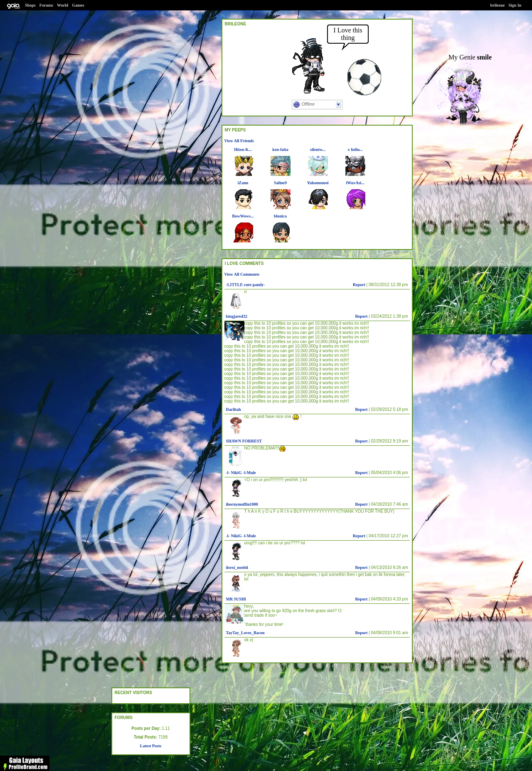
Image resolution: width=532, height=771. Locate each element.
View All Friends (239, 141)
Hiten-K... (243, 150)
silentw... (318, 150)
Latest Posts (151, 746)
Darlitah (234, 409)
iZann (243, 183)
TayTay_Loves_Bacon (245, 633)
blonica (280, 216)
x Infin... (355, 150)
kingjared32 (237, 316)
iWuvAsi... (355, 183)
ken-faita (280, 150)
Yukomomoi (318, 183)
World (63, 5)
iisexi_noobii (237, 567)
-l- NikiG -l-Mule (241, 473)
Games (78, 5)
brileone (498, 5)
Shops (30, 5)
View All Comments (242, 274)
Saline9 (280, 183)
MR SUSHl (236, 599)
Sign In (515, 5)
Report (359, 285)
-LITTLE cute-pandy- (246, 285)
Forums (46, 5)
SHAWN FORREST (244, 441)
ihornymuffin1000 (242, 504)
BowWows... (243, 216)
